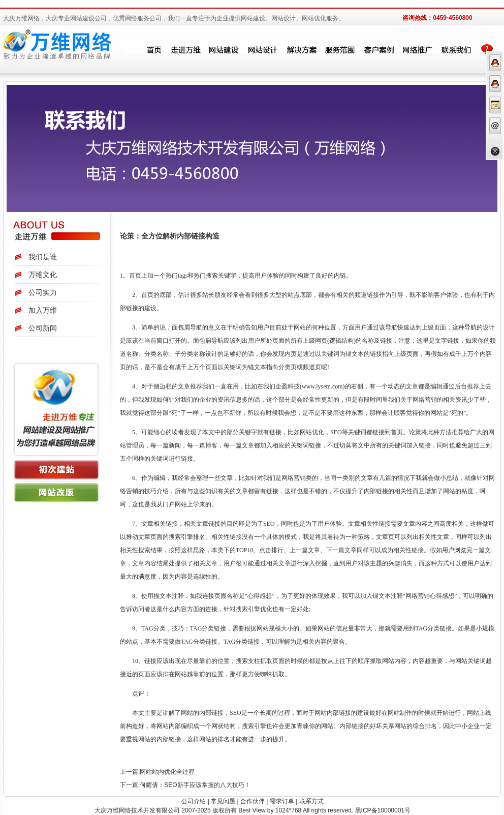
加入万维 (43, 310)
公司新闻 (43, 328)
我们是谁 (43, 257)
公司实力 (43, 292)
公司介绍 (194, 801)
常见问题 (223, 801)
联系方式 (311, 801)
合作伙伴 (253, 801)
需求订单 (282, 801)
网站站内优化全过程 (167, 772)
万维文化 (43, 275)
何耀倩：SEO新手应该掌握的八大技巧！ (195, 785)
